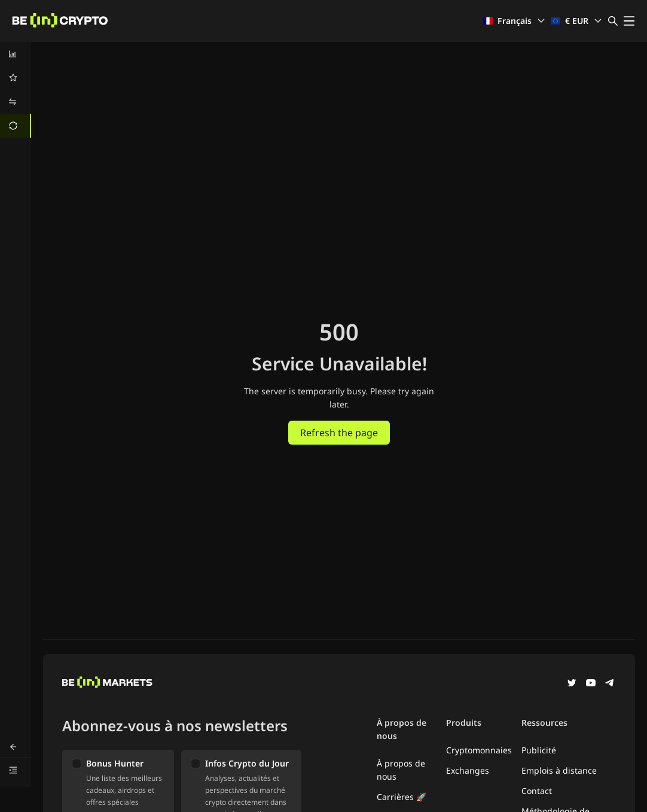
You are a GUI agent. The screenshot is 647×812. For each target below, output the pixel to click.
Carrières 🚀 (402, 797)
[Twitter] (572, 684)
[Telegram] (610, 684)
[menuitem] (16, 54)
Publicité (539, 750)
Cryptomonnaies (479, 750)
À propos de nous (401, 770)
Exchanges (468, 770)
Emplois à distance (559, 770)
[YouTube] (591, 684)
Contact (537, 791)
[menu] (16, 90)
